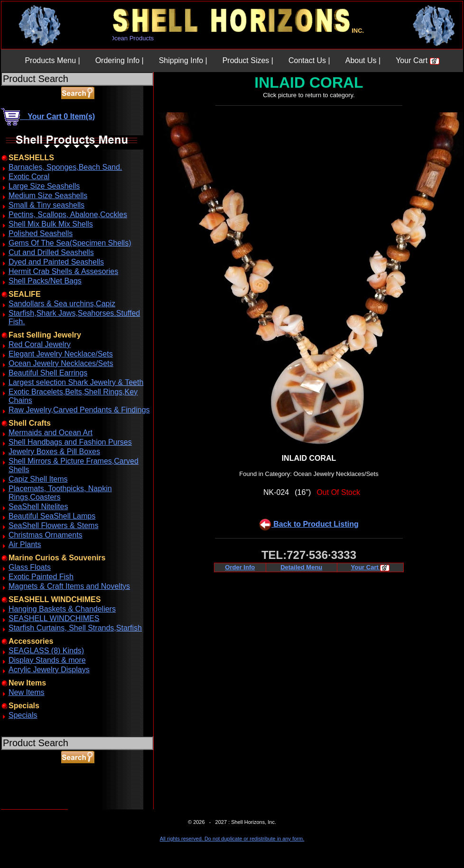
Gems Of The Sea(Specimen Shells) (70, 243)
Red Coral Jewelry (40, 344)
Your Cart (417, 60)
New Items (27, 692)
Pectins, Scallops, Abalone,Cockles (68, 215)
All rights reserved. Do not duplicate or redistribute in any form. (232, 839)
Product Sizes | (248, 60)
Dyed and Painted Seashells (56, 262)
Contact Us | (309, 60)
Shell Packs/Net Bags (45, 281)
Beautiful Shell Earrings (48, 373)
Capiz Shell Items (38, 479)
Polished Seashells (41, 233)
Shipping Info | (183, 60)
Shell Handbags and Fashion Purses (70, 442)
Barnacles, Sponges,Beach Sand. (65, 167)
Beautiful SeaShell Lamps (52, 516)
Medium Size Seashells (48, 196)
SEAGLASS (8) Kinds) (46, 651)
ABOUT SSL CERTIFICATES (26, 808)
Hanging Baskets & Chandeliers (62, 609)
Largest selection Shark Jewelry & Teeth (76, 382)
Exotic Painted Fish (41, 577)
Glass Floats (30, 567)
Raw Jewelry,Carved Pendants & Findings (79, 410)
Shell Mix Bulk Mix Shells (51, 224)
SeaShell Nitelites (38, 507)
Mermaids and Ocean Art (51, 433)
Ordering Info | (120, 60)
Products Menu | (52, 60)
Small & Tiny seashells (46, 205)
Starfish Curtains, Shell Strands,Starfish (75, 628)
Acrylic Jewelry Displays (49, 670)
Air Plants (25, 544)
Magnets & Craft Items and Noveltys (69, 586)
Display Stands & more (47, 660)
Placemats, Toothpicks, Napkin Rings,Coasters (60, 493)
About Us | (363, 60)
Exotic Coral (29, 177)
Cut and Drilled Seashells (51, 252)
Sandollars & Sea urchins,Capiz (62, 304)
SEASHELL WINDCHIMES (54, 618)
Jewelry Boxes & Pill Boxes (54, 452)
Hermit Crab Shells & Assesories (63, 271)
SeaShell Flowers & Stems (53, 525)
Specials (23, 715)
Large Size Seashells (44, 186)
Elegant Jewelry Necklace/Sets (61, 354)
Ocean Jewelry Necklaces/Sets (61, 363)
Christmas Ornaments (46, 535)
